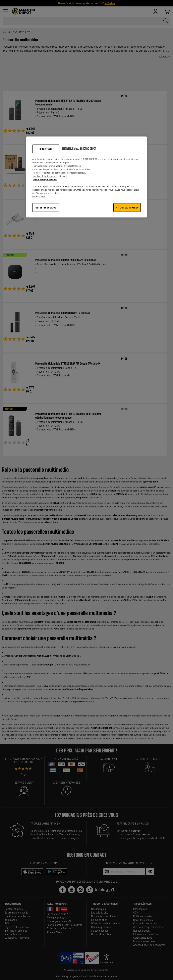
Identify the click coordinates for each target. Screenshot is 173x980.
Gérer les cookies (46, 207)
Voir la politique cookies (45, 179)
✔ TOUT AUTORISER (127, 207)
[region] (86, 177)
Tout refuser (46, 149)
